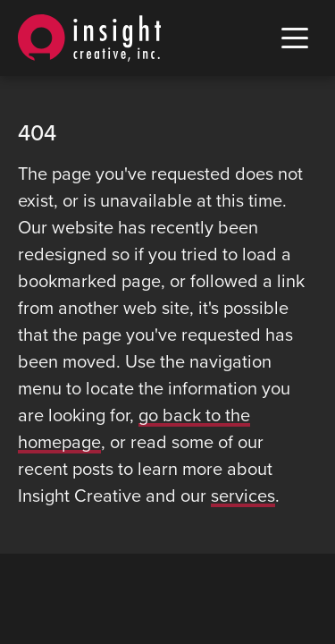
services (243, 496)
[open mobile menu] (295, 38)
